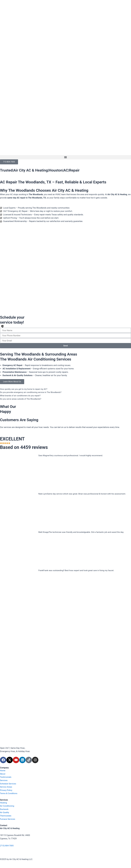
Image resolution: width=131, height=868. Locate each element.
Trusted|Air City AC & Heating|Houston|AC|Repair (42, 170)
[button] (65, 157)
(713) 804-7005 (7, 846)
